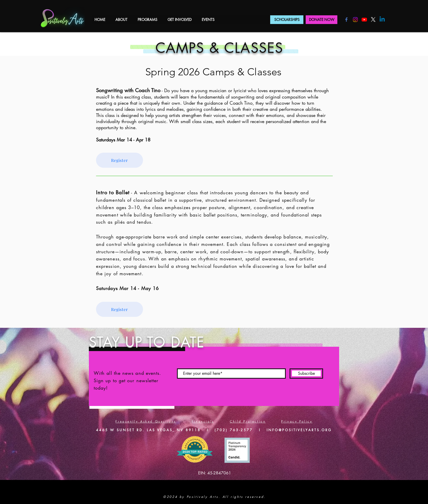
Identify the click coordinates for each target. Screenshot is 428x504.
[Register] (120, 160)
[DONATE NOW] (322, 20)
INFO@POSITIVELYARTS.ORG (299, 430)
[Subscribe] (306, 374)
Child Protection (248, 421)
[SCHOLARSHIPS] (287, 20)
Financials (203, 421)
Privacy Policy (297, 421)
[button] (121, 20)
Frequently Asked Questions (146, 421)
